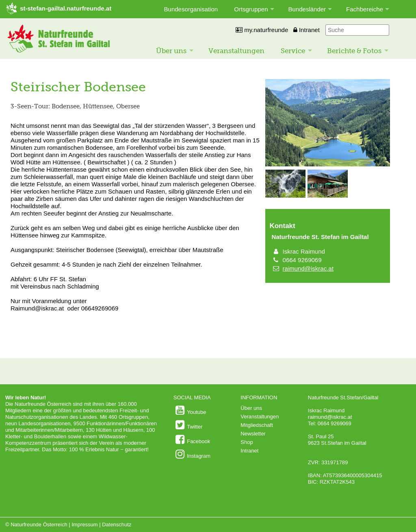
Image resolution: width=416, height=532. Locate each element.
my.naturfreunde (262, 30)
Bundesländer (307, 9)
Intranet (307, 30)
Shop (247, 442)
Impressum (84, 524)
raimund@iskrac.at (308, 268)
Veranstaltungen (236, 51)
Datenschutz (117, 524)
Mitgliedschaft (257, 425)
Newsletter (253, 434)
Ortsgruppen (251, 9)
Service (293, 51)
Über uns (171, 51)
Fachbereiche (365, 9)
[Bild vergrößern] (328, 165)
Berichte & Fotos (354, 51)
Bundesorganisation (191, 9)
